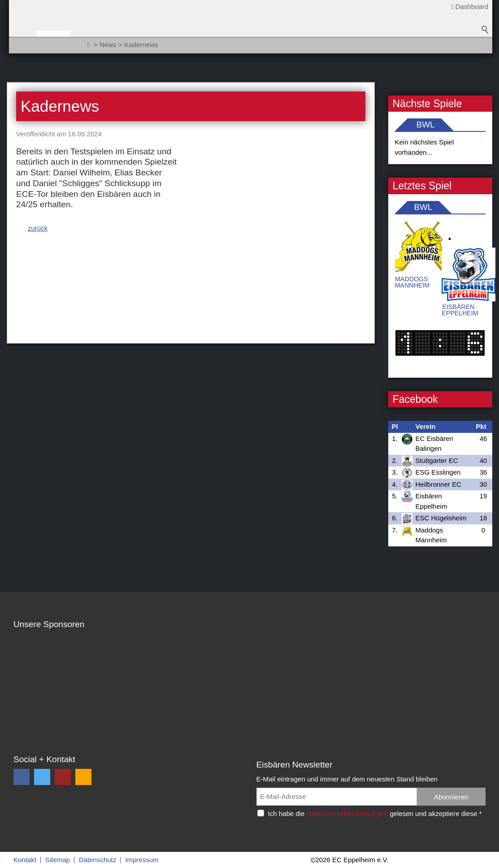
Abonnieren (451, 797)
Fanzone (306, 41)
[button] (22, 777)
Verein (170, 41)
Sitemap (58, 860)
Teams (133, 41)
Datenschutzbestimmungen (347, 813)
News (98, 41)
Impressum (142, 860)
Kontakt (25, 860)
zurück (38, 196)
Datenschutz (98, 860)
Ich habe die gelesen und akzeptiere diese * (375, 813)
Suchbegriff (485, 45)
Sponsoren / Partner (236, 41)
